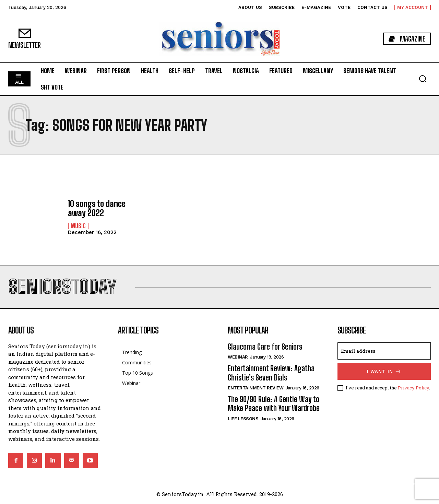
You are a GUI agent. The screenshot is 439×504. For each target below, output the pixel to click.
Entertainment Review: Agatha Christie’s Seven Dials (271, 373)
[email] (384, 351)
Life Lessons (243, 419)
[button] (423, 79)
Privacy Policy (413, 388)
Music (78, 226)
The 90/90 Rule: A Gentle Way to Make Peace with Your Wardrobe (274, 404)
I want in (384, 371)
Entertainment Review (256, 388)
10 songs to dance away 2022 (97, 208)
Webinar (238, 357)
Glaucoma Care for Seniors (265, 347)
